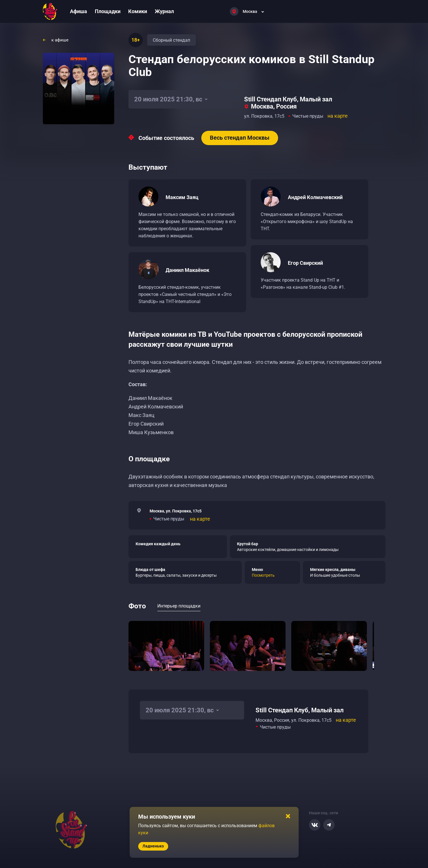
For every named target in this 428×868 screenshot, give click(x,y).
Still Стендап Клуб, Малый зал (288, 99)
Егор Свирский (305, 263)
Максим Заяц (182, 197)
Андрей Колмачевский (315, 197)
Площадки (108, 11)
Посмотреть (263, 575)
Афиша (79, 11)
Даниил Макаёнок (187, 270)
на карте (338, 116)
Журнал (164, 11)
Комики (138, 11)
